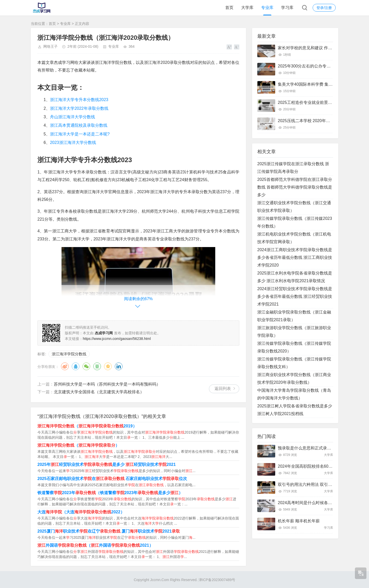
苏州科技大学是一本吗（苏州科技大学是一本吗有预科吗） (107, 384)
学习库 (287, 8)
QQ (76, 366)
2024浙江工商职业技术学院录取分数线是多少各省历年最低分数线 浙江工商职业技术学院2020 (295, 257)
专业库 (267, 8)
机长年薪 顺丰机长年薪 (299, 521)
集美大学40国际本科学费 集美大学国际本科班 (320, 84)
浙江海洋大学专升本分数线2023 (79, 100)
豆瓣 (97, 366)
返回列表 (223, 389)
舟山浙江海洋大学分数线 (73, 117)
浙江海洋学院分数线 (69, 354)
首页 (229, 8)
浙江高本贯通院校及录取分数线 (79, 125)
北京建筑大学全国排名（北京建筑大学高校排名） (99, 392)
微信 (86, 366)
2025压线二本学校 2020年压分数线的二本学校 (320, 121)
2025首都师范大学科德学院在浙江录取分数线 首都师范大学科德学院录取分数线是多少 (295, 187)
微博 (65, 366)
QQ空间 (108, 366)
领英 (119, 366)
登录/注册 (324, 8)
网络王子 (50, 46)
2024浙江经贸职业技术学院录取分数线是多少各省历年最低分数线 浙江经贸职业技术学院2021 (295, 296)
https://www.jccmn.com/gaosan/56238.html (117, 339)
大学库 (247, 8)
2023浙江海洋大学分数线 (73, 143)
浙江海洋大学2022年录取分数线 (79, 108)
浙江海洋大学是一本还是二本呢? (80, 134)
